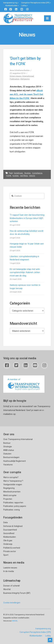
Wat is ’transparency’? (13, 481)
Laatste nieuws (10, 568)
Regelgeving (9, 488)
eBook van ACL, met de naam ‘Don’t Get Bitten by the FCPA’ (26, 94)
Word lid (7, 589)
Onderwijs (8, 544)
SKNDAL (15, 621)
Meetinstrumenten (12, 492)
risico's (32, 176)
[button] (47, 18)
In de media (9, 571)
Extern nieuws (16, 76)
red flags (24, 176)
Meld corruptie (10, 495)
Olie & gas (8, 540)
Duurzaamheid (10, 530)
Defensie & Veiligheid (13, 526)
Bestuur (7, 443)
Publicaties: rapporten (13, 503)
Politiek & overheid (12, 548)
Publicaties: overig (12, 510)
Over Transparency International (18, 439)
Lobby (24, 6)
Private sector (10, 551)
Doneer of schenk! (12, 586)
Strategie (8, 447)
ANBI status (9, 450)
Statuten (7, 454)
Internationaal (28, 76)
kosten (16, 176)
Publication (15, 79)
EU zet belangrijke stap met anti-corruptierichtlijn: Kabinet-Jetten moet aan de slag (25, 272)
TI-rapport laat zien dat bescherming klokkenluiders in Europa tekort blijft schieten (27, 218)
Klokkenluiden (11, 6)
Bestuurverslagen (11, 457)
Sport (6, 555)
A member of (24, 384)
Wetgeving (25, 79)
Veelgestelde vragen (13, 485)
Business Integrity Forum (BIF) (17, 593)
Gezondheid (9, 533)
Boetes (28, 173)
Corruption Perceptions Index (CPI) (35, 3)
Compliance (37, 173)
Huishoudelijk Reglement (15, 461)
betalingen (18, 173)
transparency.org (10, 3)
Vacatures (8, 465)
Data (5, 522)
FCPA (9, 176)
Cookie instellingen (12, 603)
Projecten (8, 499)
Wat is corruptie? (11, 477)
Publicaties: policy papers (15, 506)
